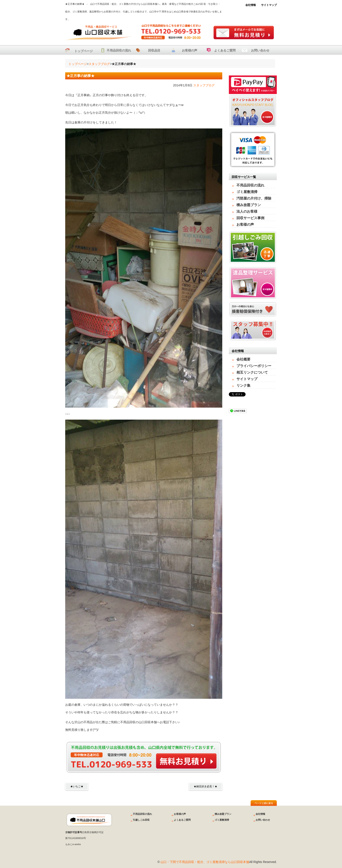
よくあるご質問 (225, 50)
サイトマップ (269, 5)
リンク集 (243, 385)
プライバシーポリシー (254, 366)
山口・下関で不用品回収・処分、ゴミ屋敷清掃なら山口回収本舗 (205, 862)
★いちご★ (77, 786)
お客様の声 (190, 50)
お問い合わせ (260, 50)
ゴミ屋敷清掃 (247, 192)
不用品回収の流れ (119, 50)
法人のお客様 (247, 211)
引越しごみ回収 (141, 820)
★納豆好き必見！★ (205, 786)
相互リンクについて (252, 372)
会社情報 (251, 5)
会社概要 (243, 359)
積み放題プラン (249, 205)
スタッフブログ (99, 64)
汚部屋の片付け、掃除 (254, 198)
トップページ (84, 51)
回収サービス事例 (250, 218)
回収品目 (154, 50)
